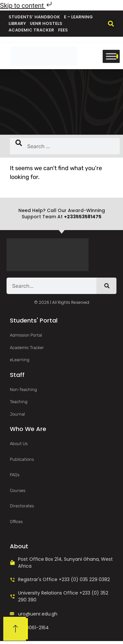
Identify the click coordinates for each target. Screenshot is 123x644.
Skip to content (27, 6)
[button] (111, 24)
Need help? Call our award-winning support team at (62, 214)
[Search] (106, 286)
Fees (63, 30)
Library (17, 23)
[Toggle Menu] (111, 56)
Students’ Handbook (34, 17)
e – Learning (78, 17)
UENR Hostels (46, 23)
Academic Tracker (31, 30)
